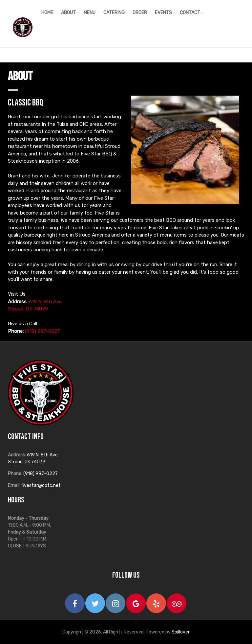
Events (163, 13)
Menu (90, 13)
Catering (114, 13)
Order (140, 13)
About (68, 13)
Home (47, 13)
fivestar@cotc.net (41, 485)
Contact (190, 13)
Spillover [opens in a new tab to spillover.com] (181, 632)
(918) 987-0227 (42, 331)
